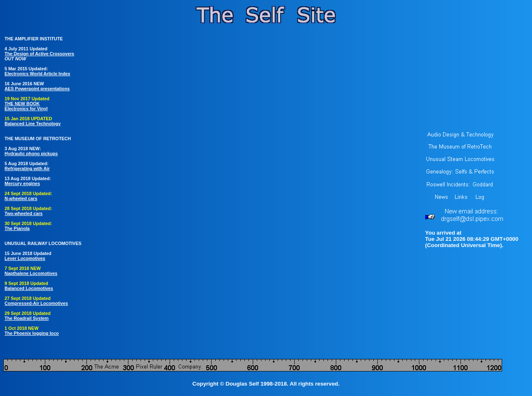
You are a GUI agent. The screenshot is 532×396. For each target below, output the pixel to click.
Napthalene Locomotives (31, 273)
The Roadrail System (27, 318)
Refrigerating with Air (27, 168)
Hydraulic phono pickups (31, 153)
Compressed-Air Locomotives (36, 303)
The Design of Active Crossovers (39, 54)
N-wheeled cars (21, 198)
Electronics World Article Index (37, 74)
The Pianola (17, 228)
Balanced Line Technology (33, 124)
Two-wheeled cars (24, 213)
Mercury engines (22, 183)
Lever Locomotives (25, 258)
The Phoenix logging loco (32, 333)
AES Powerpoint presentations (37, 89)
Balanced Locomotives (29, 288)
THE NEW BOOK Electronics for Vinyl (26, 106)
